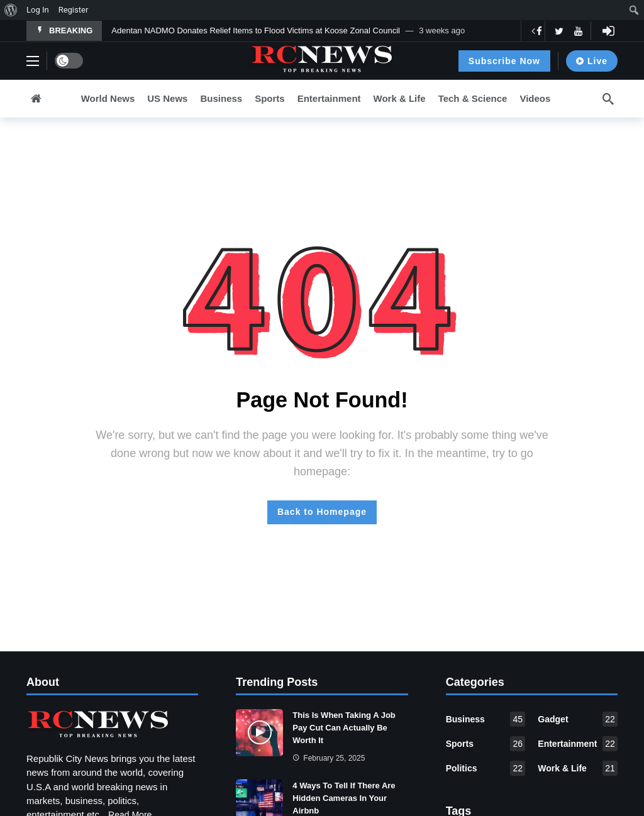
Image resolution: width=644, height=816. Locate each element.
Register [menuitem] (74, 10)
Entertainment (578, 744)
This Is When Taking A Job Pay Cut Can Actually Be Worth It (344, 728)
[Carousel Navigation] (545, 31)
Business (486, 719)
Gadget (578, 719)
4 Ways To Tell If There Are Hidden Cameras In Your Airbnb (344, 798)
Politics (486, 768)
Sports (486, 744)
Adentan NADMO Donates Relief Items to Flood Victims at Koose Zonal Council (256, 30)
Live (592, 61)
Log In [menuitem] (38, 10)
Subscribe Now (504, 61)
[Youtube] (578, 31)
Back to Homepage (322, 512)
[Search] (608, 99)
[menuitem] (11, 10)
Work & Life (578, 768)
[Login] (608, 31)
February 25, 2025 (329, 758)
